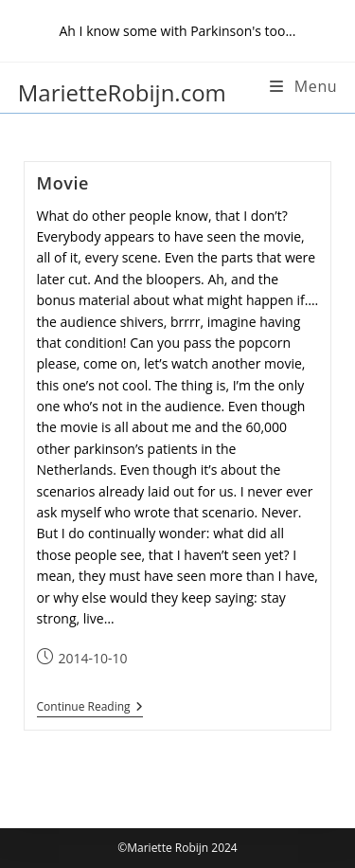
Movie (63, 183)
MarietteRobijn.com (122, 92)
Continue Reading (90, 707)
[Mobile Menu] (303, 86)
